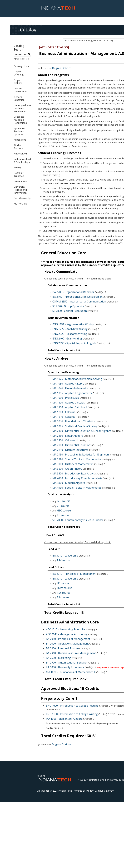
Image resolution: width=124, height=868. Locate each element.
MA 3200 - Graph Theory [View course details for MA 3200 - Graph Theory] (67, 469)
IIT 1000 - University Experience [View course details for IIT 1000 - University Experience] (65, 667)
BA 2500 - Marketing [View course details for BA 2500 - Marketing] (58, 658)
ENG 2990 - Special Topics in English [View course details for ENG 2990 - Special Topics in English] (74, 343)
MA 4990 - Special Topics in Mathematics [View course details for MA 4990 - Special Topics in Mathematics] (77, 488)
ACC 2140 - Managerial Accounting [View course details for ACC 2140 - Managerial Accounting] (67, 634)
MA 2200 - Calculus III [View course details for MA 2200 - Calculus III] (65, 440)
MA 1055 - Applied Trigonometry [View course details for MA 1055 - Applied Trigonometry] (72, 393)
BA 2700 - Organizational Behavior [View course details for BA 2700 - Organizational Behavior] (73, 292)
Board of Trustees (19, 174)
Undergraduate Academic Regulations (22, 108)
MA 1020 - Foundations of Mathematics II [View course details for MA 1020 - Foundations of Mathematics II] (71, 672)
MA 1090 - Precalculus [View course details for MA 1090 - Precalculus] (66, 398)
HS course (63, 583)
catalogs (45, 791)
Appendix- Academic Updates (19, 131)
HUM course (64, 588)
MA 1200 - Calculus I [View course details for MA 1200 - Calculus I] (64, 412)
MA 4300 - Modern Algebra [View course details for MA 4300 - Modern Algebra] (69, 483)
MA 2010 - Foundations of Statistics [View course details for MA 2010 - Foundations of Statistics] (74, 421)
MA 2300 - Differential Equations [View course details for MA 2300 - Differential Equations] (72, 445)
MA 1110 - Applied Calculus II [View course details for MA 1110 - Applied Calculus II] (70, 407)
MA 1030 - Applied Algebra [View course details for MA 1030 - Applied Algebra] (68, 384)
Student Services (18, 147)
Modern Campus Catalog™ (100, 791)
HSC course (64, 511)
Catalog (28, 30)
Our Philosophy (22, 198)
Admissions (20, 140)
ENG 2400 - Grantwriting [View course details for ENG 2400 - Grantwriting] (67, 339)
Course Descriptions (21, 90)
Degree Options (18, 81)
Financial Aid (20, 153)
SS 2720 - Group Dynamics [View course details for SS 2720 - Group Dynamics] (68, 306)
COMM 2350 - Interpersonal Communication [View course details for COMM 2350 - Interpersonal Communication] (79, 302)
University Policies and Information (20, 190)
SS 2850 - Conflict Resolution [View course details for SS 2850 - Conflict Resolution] (70, 311)
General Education (19, 98)
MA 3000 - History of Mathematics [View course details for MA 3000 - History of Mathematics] (73, 464)
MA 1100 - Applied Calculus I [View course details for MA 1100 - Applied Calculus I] (69, 403)
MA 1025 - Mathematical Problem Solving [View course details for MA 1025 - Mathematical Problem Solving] (77, 379)
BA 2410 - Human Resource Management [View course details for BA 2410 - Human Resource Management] (71, 653)
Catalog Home (22, 66)
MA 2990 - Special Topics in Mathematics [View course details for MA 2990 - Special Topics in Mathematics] (77, 459)
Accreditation (21, 181)
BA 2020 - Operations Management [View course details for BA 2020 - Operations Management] (67, 644)
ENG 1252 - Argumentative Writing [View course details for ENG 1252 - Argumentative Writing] (73, 324)
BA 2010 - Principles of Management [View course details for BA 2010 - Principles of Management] (74, 574)
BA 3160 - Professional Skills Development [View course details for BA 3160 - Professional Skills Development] (78, 297)
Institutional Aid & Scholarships (22, 160)
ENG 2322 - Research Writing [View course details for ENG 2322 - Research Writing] (70, 334)
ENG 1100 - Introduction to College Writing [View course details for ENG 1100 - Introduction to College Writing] (72, 714)
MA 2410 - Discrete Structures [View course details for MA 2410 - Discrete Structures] (70, 450)
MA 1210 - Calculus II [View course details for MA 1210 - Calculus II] (65, 417)
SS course (63, 597)
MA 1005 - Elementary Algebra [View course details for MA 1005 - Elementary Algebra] (64, 719)
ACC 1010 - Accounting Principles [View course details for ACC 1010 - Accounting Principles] (66, 629)
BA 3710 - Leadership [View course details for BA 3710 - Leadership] (65, 556)
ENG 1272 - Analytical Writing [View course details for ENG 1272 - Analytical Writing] (70, 329)
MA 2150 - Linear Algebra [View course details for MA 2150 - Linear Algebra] (68, 436)
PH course (63, 515)
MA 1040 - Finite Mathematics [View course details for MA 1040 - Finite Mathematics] (70, 388)
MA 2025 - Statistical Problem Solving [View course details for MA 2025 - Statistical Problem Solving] (75, 426)
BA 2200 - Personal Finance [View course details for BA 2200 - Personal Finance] (62, 648)
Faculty (18, 167)
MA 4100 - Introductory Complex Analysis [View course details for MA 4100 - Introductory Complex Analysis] (77, 478)
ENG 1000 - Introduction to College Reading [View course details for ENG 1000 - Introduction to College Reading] (72, 706)
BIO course (64, 501)
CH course (63, 506)
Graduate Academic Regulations (20, 120)
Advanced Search (22, 59)
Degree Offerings (19, 73)
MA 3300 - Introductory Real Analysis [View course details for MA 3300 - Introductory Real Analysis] (75, 473)
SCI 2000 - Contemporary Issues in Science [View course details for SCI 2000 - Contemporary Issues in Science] (78, 520)
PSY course (64, 560)
